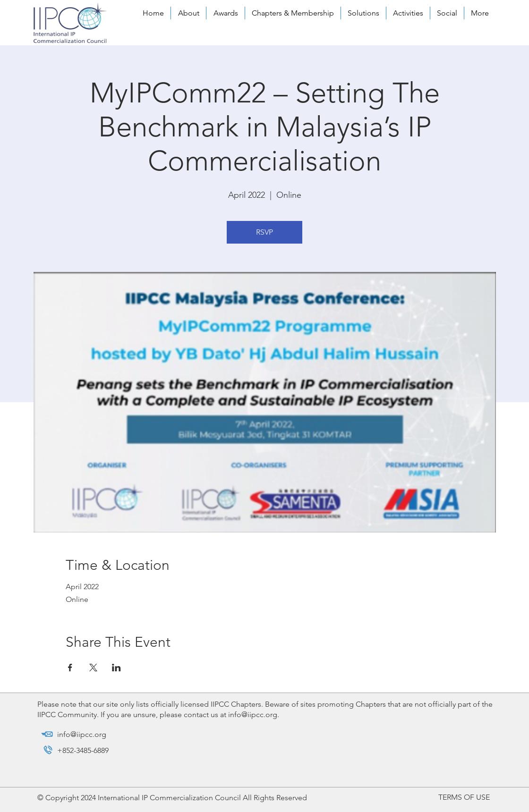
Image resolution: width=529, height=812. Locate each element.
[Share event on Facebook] (70, 668)
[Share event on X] (93, 668)
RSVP (264, 232)
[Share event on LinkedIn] (116, 668)
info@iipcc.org (253, 715)
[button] (188, 13)
